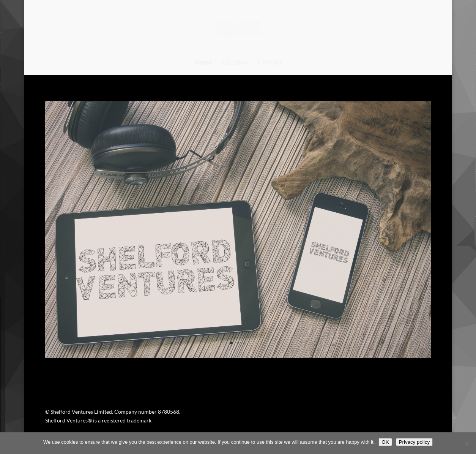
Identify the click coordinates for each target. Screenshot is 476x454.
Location (235, 63)
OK (385, 442)
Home (203, 63)
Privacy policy (414, 442)
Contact (270, 63)
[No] (467, 443)
